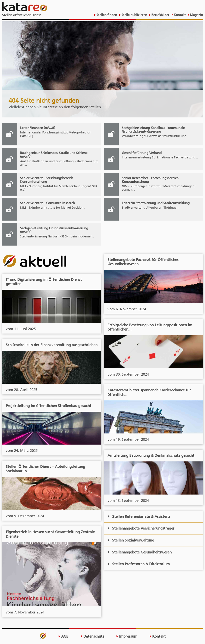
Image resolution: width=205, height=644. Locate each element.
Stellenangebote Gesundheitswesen (140, 552)
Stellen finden (106, 15)
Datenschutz (92, 636)
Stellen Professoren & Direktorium (139, 564)
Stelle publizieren (134, 15)
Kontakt (179, 15)
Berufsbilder (160, 15)
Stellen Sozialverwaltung (131, 540)
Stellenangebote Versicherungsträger (141, 528)
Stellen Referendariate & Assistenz (139, 517)
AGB (63, 636)
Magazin (196, 15)
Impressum (127, 636)
